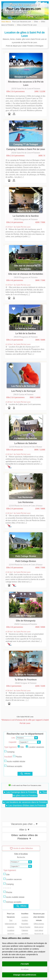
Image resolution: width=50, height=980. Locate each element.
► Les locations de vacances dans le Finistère (25, 802)
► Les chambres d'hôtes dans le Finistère (26, 806)
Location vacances (35, 747)
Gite (21, 747)
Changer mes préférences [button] (25, 975)
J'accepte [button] (25, 964)
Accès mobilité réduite (15, 761)
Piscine (17, 756)
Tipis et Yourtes (25, 927)
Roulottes (25, 924)
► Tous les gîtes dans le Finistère (30, 794)
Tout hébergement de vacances (11, 924)
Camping (9, 752)
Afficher (25, 774)
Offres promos (39, 924)
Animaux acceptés (13, 766)
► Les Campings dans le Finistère (20, 792)
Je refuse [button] (25, 969)
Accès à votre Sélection (21, 848)
